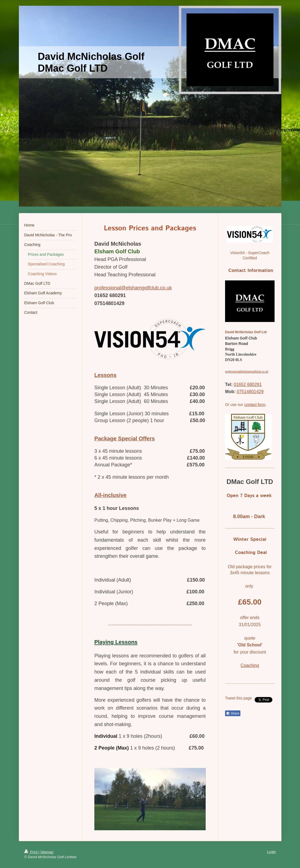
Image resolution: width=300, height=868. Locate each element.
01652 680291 (248, 384)
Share (233, 713)
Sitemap (47, 852)
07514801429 (250, 392)
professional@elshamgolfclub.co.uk (133, 288)
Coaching (250, 665)
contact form (255, 405)
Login (272, 852)
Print (31, 852)
